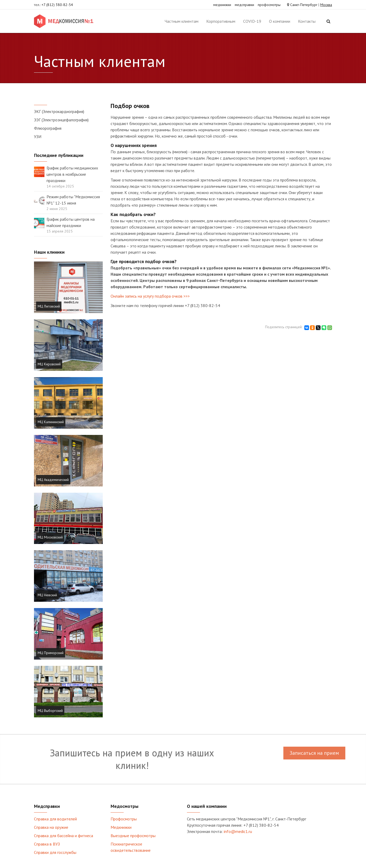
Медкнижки (121, 827)
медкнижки (222, 5)
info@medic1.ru (238, 831)
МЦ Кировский (49, 364)
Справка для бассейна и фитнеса (64, 836)
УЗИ (38, 137)
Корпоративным (221, 21)
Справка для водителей (55, 819)
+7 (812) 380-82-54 (57, 5)
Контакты (307, 21)
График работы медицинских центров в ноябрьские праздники (72, 174)
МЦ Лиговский (49, 306)
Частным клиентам (182, 21)
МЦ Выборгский (50, 711)
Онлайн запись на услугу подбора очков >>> (150, 296)
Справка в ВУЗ (47, 844)
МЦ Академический (53, 480)
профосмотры (269, 5)
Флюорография (48, 128)
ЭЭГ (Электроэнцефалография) (61, 120)
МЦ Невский (47, 595)
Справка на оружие (51, 827)
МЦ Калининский (51, 422)
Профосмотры (124, 819)
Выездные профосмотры (133, 836)
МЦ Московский (50, 537)
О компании (280, 21)
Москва (326, 5)
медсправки (244, 5)
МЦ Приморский (51, 653)
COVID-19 (252, 21)
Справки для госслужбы (55, 852)
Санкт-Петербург (304, 5)
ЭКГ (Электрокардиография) (59, 111)
